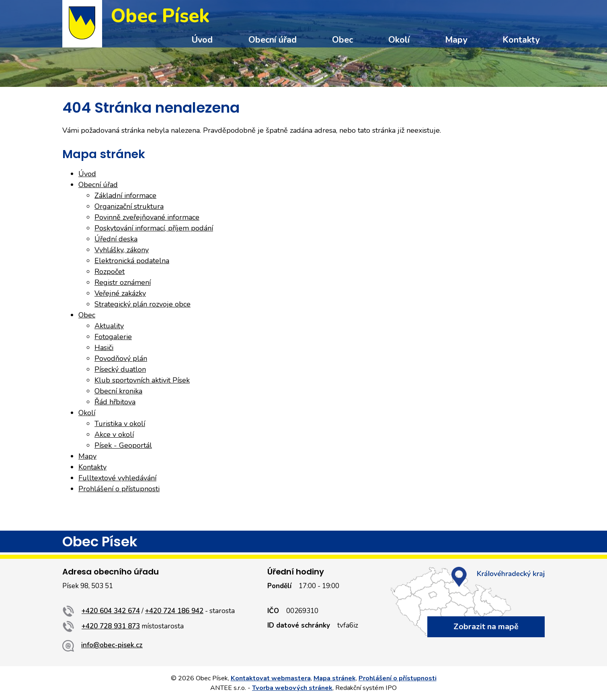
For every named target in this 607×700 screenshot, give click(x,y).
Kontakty (521, 40)
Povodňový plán (121, 358)
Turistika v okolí (120, 424)
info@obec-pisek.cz (112, 645)
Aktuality (109, 326)
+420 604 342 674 (111, 611)
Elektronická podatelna (132, 261)
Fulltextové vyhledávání (117, 478)
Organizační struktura (129, 206)
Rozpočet (110, 272)
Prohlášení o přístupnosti (119, 489)
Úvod (202, 40)
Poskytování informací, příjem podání (154, 228)
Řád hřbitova (115, 402)
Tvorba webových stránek (292, 688)
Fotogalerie (113, 337)
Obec (342, 40)
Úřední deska (116, 239)
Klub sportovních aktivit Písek (142, 380)
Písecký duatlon (120, 369)
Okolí (399, 40)
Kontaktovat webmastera (271, 678)
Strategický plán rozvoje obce (143, 304)
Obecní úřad (273, 40)
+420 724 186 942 (174, 611)
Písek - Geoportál (123, 445)
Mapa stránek (335, 678)
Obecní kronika (118, 391)
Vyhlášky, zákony (122, 250)
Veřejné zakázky (120, 293)
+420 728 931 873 (111, 626)
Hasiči (104, 348)
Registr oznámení (123, 282)
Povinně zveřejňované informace (147, 217)
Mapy (456, 40)
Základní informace (125, 196)
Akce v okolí (114, 434)
